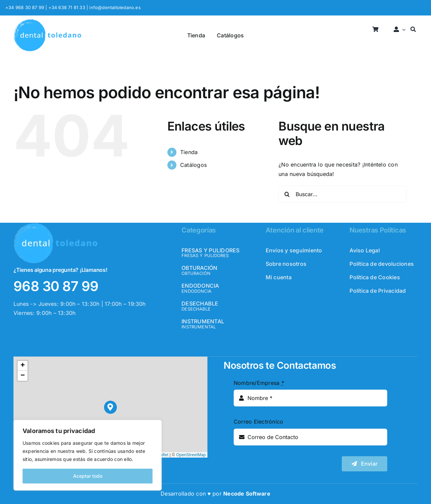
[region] (88, 455)
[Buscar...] (342, 194)
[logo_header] (47, 22)
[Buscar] (413, 30)
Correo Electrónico (258, 422)
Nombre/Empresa (259, 383)
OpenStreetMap (191, 455)
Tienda (189, 152)
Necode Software (247, 494)
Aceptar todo (88, 476)
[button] (111, 407)
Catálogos (193, 165)
